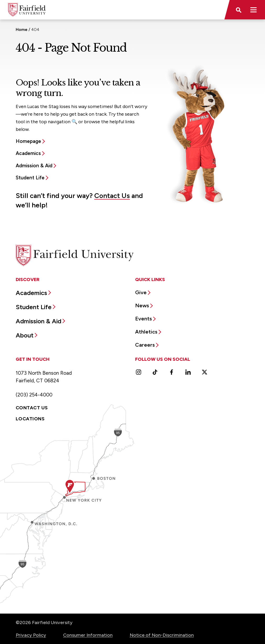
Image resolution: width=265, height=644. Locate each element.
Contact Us (112, 196)
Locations (30, 419)
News (142, 305)
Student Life (30, 178)
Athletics (146, 332)
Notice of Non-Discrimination (162, 635)
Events (143, 319)
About (25, 335)
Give (141, 292)
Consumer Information (88, 635)
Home (22, 29)
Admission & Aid (34, 166)
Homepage (28, 141)
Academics (28, 153)
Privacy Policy (31, 635)
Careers (145, 345)
